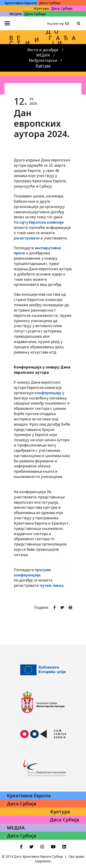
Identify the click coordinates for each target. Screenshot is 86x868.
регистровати (27, 238)
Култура (43, 66)
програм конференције (32, 572)
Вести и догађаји (43, 50)
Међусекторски (43, 60)
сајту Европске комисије (42, 222)
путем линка (52, 585)
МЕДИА (43, 55)
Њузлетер (56, 23)
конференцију (48, 393)
